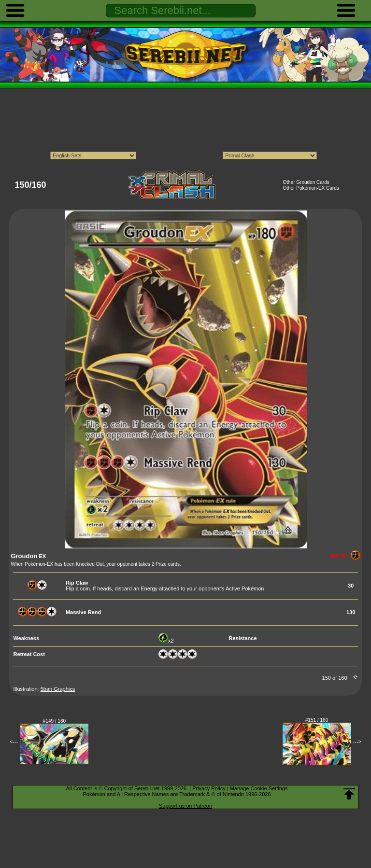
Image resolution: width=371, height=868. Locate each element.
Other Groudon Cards (306, 182)
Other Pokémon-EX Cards (311, 188)
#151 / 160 (317, 720)
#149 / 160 (54, 721)
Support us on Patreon (185, 806)
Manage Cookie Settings (259, 788)
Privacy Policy (209, 788)
